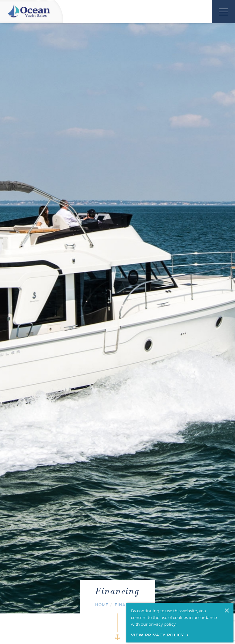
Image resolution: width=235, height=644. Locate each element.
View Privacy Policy (158, 635)
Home (102, 605)
